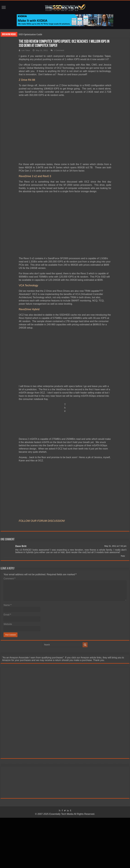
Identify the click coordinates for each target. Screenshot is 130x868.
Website (8, 624)
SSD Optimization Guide (30, 34)
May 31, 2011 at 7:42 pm (115, 546)
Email (7, 615)
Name (7, 605)
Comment (9, 579)
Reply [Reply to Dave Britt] (123, 556)
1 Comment (59, 50)
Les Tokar (26, 50)
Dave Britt (21, 546)
